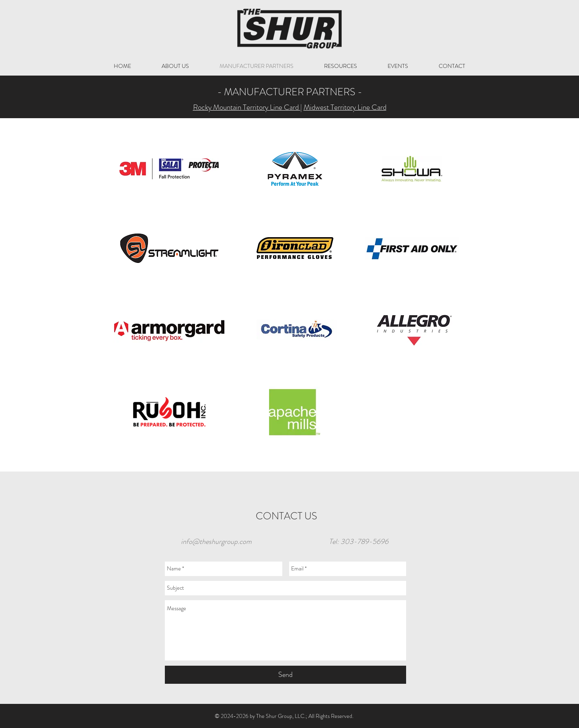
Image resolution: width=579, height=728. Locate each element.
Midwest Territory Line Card (345, 107)
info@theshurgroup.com (216, 541)
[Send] (285, 675)
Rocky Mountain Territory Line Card (247, 107)
